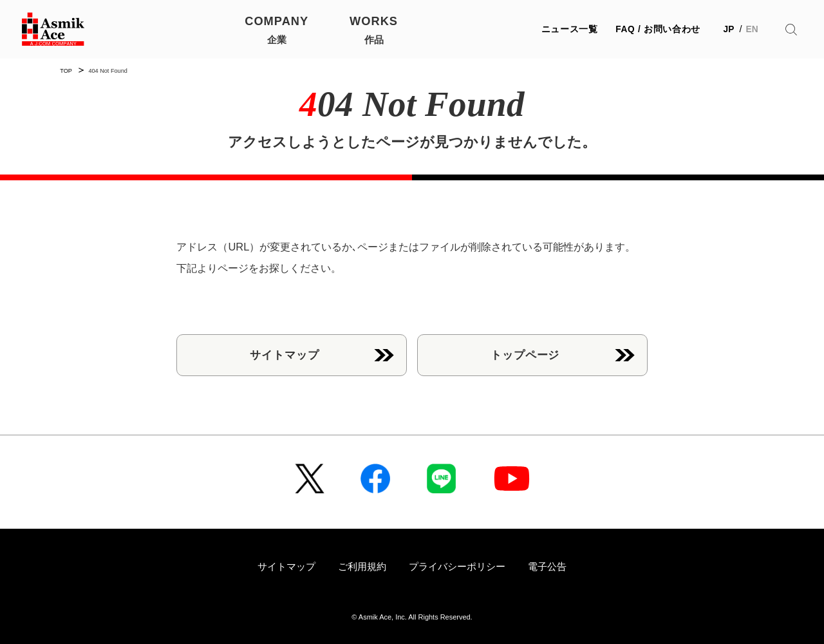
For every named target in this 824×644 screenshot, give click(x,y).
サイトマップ (284, 355)
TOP (66, 71)
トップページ (525, 355)
